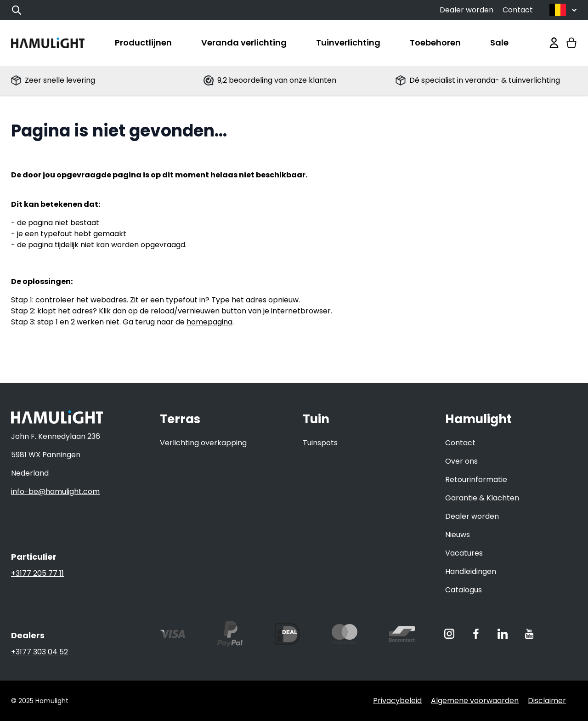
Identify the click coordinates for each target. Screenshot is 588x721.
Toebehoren (435, 43)
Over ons (461, 461)
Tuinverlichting (348, 43)
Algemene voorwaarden (475, 701)
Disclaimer (547, 701)
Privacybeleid (397, 701)
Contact (518, 10)
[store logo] (48, 43)
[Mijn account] (554, 43)
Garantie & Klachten (482, 498)
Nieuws (458, 535)
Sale (499, 43)
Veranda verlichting (244, 43)
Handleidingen (471, 571)
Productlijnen (143, 43)
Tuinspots (320, 443)
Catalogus (464, 590)
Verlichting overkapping (203, 443)
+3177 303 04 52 (40, 652)
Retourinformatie (476, 480)
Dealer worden (466, 10)
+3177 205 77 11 (37, 573)
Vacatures (464, 553)
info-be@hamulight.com (55, 491)
